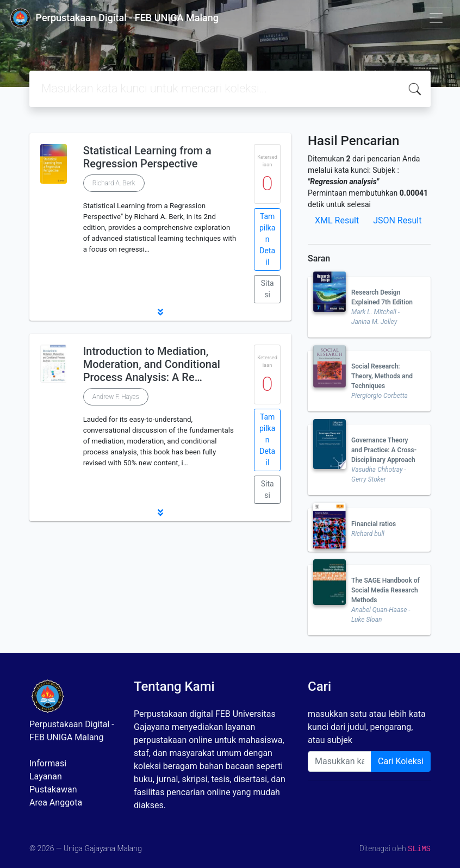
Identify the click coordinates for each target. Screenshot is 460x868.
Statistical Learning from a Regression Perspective (147, 157)
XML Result (337, 220)
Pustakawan (53, 789)
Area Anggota (56, 803)
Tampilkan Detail (267, 239)
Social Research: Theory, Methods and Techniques (382, 376)
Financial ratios (374, 524)
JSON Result (397, 220)
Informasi (48, 763)
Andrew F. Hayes (116, 397)
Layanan (46, 776)
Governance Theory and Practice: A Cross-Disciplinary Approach (384, 450)
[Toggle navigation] (436, 18)
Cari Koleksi (401, 761)
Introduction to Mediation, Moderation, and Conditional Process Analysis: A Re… (152, 364)
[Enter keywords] (340, 761)
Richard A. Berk (114, 183)
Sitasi (268, 289)
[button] (160, 312)
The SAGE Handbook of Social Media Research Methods (386, 590)
